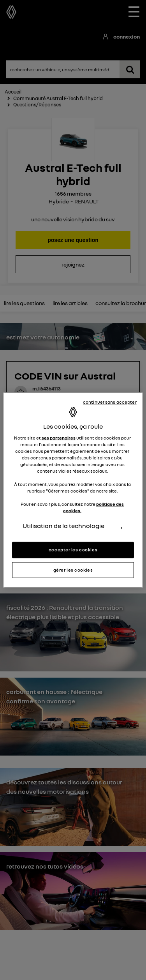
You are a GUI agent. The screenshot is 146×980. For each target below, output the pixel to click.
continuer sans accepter (110, 402)
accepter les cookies (73, 549)
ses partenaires (59, 438)
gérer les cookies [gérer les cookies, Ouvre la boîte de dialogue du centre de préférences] (73, 570)
